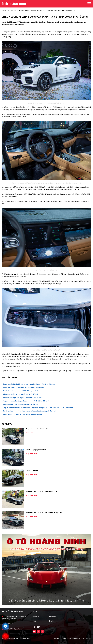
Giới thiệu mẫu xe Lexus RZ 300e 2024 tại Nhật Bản (21, 391)
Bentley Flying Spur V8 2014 (36, 450)
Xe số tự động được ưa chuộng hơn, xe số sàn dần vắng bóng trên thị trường (30, 411)
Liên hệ (52, 621)
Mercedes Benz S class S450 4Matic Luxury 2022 (44, 513)
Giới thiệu (52, 616)
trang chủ (5, 10)
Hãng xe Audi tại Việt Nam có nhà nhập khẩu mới (21, 404)
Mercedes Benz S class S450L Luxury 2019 (42, 492)
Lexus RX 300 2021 (33, 471)
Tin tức (35, 621)
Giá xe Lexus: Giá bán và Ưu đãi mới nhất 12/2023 (21, 394)
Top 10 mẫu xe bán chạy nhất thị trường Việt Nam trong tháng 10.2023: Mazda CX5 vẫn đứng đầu (38, 408)
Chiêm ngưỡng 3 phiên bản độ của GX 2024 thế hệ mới (22, 414)
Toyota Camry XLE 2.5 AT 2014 (37, 429)
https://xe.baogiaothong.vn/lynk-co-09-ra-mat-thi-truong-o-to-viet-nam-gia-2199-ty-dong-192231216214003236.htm (50, 371)
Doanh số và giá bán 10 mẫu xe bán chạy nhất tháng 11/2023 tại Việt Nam (29, 384)
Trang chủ (36, 616)
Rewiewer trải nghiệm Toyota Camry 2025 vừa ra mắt (22, 398)
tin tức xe (15, 10)
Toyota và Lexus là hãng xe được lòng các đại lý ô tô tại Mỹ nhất (26, 401)
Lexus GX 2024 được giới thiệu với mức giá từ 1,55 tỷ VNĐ (24, 387)
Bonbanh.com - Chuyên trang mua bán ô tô (76, 638)
